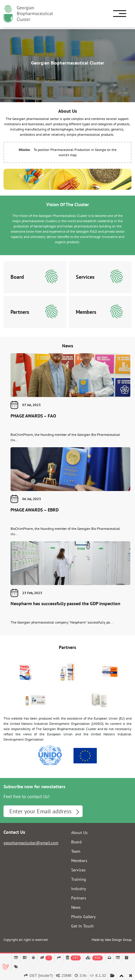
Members (79, 861)
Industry (79, 889)
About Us (79, 833)
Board (76, 842)
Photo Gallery (83, 917)
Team (76, 851)
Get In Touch (82, 926)
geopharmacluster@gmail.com (31, 843)
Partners (67, 647)
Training (79, 879)
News (68, 346)
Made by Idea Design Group (112, 940)
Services (78, 870)
